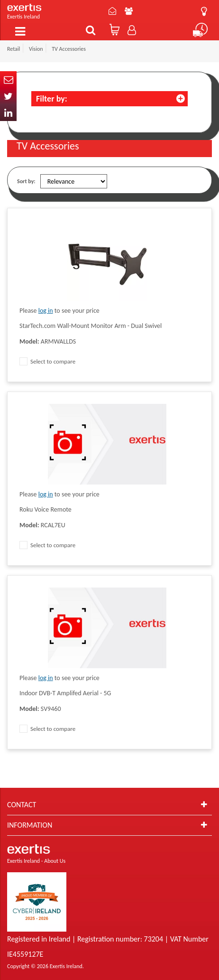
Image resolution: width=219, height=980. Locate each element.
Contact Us (112, 11)
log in (46, 311)
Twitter (8, 96)
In (8, 113)
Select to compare (47, 361)
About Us (129, 11)
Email (8, 79)
